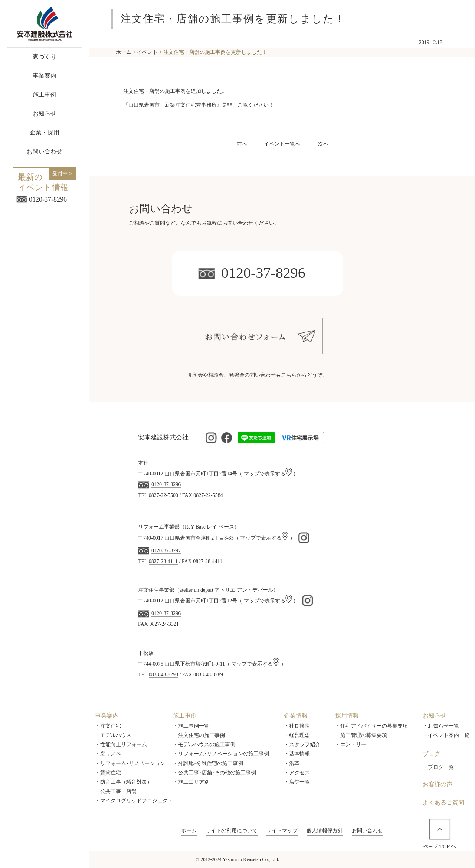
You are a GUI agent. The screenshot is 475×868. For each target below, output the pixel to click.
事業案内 (45, 76)
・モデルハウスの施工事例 (204, 745)
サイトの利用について (232, 831)
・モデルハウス (113, 735)
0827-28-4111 (163, 561)
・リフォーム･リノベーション (130, 763)
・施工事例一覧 (191, 726)
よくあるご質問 (443, 802)
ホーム (189, 831)
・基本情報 (297, 754)
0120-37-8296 (42, 199)
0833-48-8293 (163, 675)
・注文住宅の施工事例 (199, 735)
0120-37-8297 (166, 551)
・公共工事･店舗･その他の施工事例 (214, 773)
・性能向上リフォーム (121, 745)
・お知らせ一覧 (441, 726)
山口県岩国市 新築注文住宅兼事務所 (173, 105)
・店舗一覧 (297, 782)
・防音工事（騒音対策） (124, 782)
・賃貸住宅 (108, 773)
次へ (323, 144)
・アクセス (297, 773)
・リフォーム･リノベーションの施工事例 (221, 754)
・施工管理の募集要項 (361, 735)
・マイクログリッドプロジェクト (134, 801)
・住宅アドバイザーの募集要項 (371, 726)
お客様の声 (438, 784)
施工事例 (45, 95)
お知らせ (45, 113)
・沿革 (292, 763)
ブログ (432, 754)
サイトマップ (282, 831)
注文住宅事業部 (156, 590)
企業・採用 (45, 132)
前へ (242, 144)
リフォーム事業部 (159, 527)
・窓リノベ (108, 754)
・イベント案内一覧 (446, 735)
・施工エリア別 (191, 782)
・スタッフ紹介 (302, 745)
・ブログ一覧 (438, 767)
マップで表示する (268, 474)
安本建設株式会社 (163, 437)
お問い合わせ (45, 151)
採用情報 (347, 716)
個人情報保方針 (325, 831)
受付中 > (62, 174)
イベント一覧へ (282, 144)
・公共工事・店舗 (116, 791)
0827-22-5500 (163, 495)
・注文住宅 (108, 726)
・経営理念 (297, 735)
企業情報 (296, 716)
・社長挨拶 (297, 726)
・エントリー (351, 745)
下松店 (146, 653)
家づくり (45, 57)
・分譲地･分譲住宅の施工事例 (208, 763)
